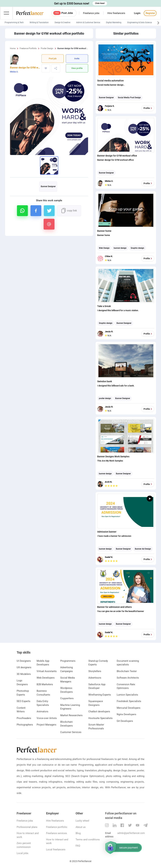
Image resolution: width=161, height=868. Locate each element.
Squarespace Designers (96, 703)
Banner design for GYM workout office (25, 68)
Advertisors (95, 678)
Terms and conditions (88, 840)
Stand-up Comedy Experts (98, 663)
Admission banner (107, 532)
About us (81, 827)
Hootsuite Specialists (100, 718)
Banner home (104, 231)
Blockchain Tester (127, 671)
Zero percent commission (24, 845)
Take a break (104, 306)
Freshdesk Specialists (129, 701)
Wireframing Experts (100, 695)
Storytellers (95, 671)
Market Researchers (71, 715)
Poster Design (47, 48)
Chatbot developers (99, 712)
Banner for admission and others (114, 607)
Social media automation (110, 81)
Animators (42, 712)
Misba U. (14, 72)
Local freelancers (56, 850)
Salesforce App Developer (97, 686)
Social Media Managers (68, 680)
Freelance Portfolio (28, 48)
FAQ (78, 846)
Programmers (68, 661)
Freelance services (57, 833)
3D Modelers (24, 674)
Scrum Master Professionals (96, 727)
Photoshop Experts (23, 693)
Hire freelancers (116, 13)
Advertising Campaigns (67, 669)
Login (137, 13)
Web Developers (46, 678)
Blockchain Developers (67, 724)
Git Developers (125, 721)
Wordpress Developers (67, 690)
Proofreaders (24, 718)
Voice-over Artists (47, 718)
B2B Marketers (45, 684)
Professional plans (27, 827)
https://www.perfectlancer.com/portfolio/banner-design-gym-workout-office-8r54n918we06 (60, 68)
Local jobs (22, 853)
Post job (53, 59)
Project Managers (46, 725)
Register (150, 13)
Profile (148, 108)
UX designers (24, 667)
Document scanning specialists (128, 663)
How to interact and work (28, 835)
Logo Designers (22, 682)
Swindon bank (105, 381)
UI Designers (24, 661)
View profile (77, 68)
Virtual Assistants (47, 671)
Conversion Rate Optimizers (126, 686)
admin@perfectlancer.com (131, 833)
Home (13, 48)
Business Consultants (43, 693)
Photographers (25, 725)
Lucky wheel (82, 821)
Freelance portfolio (57, 827)
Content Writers (21, 710)
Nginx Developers (126, 714)
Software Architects (128, 678)
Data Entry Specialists (43, 703)
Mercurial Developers (129, 708)
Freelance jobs (91, 13)
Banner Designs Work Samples (113, 456)
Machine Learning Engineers (70, 707)
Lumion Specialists (127, 695)
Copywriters (67, 698)
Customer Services (71, 732)
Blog (78, 833)
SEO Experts (23, 701)
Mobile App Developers (43, 663)
